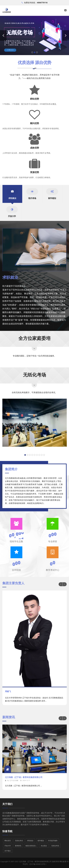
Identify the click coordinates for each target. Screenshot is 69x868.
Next (65, 584)
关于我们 (7, 804)
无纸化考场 (34, 375)
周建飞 (8, 691)
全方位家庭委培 (34, 338)
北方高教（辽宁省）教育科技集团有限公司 (24, 777)
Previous (61, 584)
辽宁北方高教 (14, 780)
